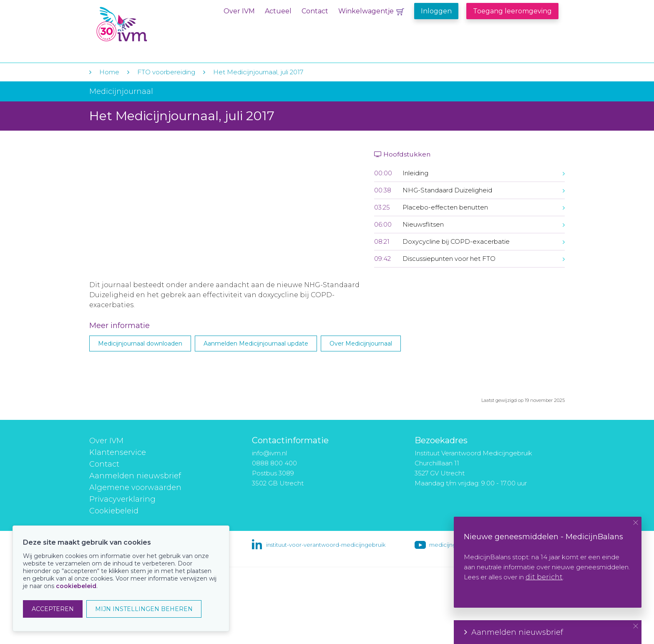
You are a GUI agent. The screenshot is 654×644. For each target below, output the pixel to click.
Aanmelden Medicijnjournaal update (256, 343)
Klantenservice (118, 452)
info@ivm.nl (269, 453)
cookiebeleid (76, 586)
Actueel (278, 11)
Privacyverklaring (122, 499)
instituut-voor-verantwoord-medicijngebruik (326, 545)
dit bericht (544, 577)
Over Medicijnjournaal (361, 343)
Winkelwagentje (366, 11)
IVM (146, 24)
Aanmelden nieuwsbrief (135, 476)
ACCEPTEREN (53, 609)
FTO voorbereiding (167, 72)
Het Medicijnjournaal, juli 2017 (258, 72)
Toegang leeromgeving (512, 11)
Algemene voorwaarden (135, 487)
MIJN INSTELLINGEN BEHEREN (144, 609)
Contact (315, 11)
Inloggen (436, 11)
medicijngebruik (451, 545)
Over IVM (239, 11)
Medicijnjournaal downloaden (140, 343)
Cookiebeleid (114, 511)
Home (109, 72)
